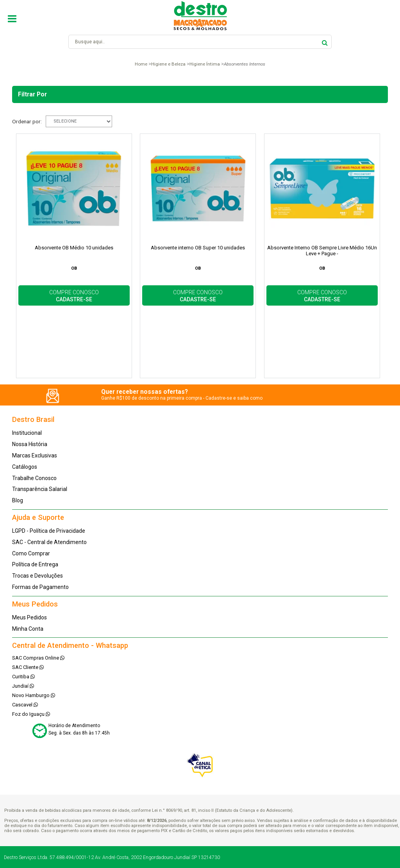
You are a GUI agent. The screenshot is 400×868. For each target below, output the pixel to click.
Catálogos (25, 467)
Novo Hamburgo (34, 695)
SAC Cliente (28, 667)
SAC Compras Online (38, 658)
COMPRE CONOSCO (74, 296)
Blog (18, 500)
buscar (325, 42)
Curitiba (23, 677)
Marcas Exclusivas (35, 455)
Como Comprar (31, 553)
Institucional (27, 433)
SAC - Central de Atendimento (49, 542)
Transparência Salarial (40, 489)
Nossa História (30, 444)
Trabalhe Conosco (34, 478)
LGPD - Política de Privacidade (49, 531)
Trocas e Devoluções (37, 576)
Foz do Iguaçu (31, 714)
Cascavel (25, 705)
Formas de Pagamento (40, 587)
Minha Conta (28, 629)
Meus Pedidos (29, 617)
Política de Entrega (35, 564)
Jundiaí (23, 686)
